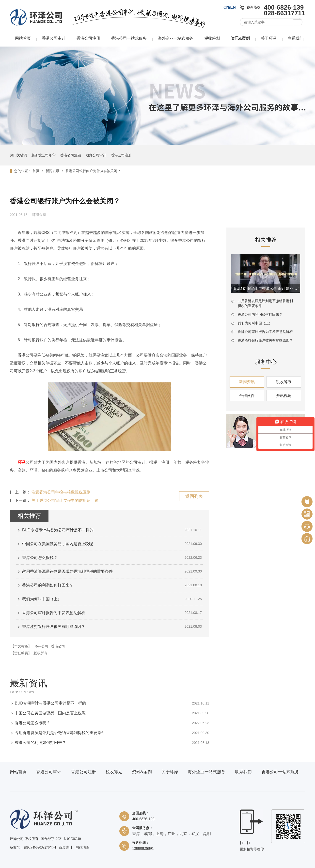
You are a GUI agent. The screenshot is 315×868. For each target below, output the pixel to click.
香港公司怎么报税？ (40, 558)
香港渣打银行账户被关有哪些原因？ (54, 627)
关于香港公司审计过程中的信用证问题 (65, 500)
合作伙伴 (247, 396)
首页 (36, 171)
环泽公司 (41, 646)
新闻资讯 (53, 171)
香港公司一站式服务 (129, 38)
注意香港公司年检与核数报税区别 (61, 492)
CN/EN (230, 7)
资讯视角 (284, 396)
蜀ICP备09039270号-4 (40, 847)
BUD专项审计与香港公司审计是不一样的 (58, 530)
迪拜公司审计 (96, 155)
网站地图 (82, 847)
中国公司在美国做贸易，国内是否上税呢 (58, 544)
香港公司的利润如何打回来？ (48, 585)
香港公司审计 (54, 38)
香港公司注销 (71, 155)
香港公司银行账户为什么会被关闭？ (93, 171)
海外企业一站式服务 (175, 38)
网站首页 (23, 38)
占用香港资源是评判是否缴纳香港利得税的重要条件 (67, 571)
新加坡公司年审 (44, 155)
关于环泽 (269, 38)
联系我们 (296, 38)
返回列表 (194, 496)
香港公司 (58, 646)
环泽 (22, 462)
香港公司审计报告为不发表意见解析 (54, 613)
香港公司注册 (88, 38)
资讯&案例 (240, 38)
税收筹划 (212, 38)
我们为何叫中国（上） (42, 599)
